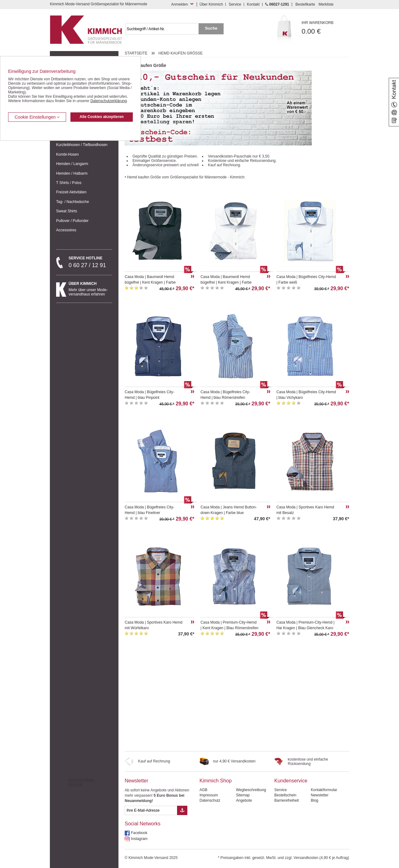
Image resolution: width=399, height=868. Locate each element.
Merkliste (326, 4)
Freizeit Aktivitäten (71, 192)
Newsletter (137, 781)
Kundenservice (291, 781)
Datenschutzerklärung (109, 101)
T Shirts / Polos (69, 183)
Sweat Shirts (67, 211)
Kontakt (253, 4)
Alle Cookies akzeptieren (101, 117)
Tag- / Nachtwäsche (72, 202)
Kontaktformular (324, 790)
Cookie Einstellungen (37, 117)
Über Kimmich (211, 4)
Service (235, 4)
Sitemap (243, 795)
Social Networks (143, 824)
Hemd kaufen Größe (180, 53)
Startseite (136, 53)
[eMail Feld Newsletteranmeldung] (151, 810)
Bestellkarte (305, 4)
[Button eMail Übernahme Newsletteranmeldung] (182, 810)
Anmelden (180, 4)
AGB (203, 790)
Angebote (244, 800)
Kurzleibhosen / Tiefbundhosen (82, 145)
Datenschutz (210, 800)
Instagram (139, 839)
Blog (315, 800)
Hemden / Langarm (72, 164)
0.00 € (326, 28)
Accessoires (66, 230)
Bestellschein (285, 795)
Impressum (209, 795)
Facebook (139, 833)
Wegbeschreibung (251, 790)
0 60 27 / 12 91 (90, 262)
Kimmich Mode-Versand (82, 782)
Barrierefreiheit (287, 800)
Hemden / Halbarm (72, 173)
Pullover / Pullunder (72, 221)
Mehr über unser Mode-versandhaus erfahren (90, 289)
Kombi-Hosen (67, 154)
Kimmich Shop (216, 781)
